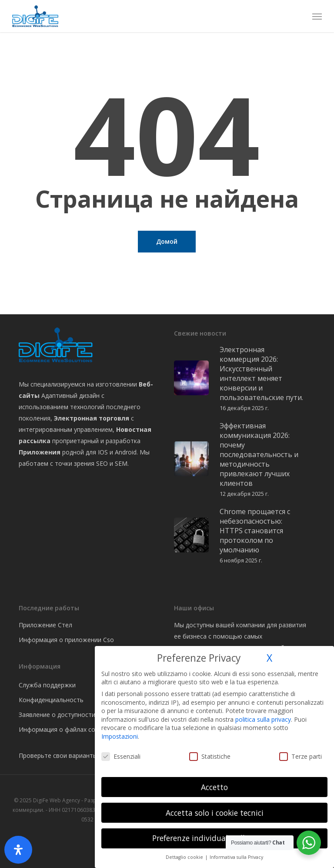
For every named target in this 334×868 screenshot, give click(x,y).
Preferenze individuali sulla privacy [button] (215, 838)
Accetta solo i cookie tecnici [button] (215, 813)
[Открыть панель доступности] (18, 850)
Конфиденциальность (51, 700)
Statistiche (210, 756)
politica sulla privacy (263, 719)
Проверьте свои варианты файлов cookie (80, 755)
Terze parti (301, 756)
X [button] (269, 658)
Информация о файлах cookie (63, 729)
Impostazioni (120, 736)
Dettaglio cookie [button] (185, 857)
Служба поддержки (47, 685)
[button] (317, 16)
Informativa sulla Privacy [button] (236, 857)
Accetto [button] (214, 787)
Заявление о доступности (57, 715)
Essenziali (121, 756)
